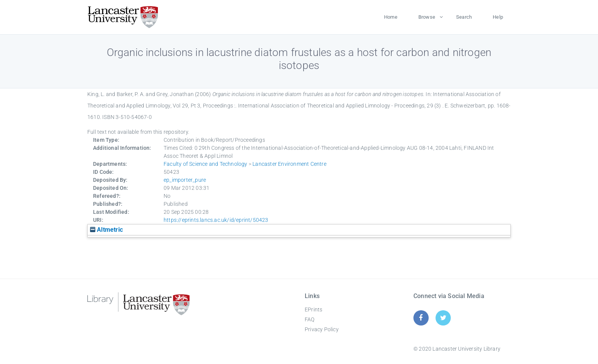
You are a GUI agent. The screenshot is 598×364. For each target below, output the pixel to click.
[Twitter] (443, 318)
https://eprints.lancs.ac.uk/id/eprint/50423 (216, 220)
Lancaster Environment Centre (289, 164)
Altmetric (106, 230)
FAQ (310, 319)
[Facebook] (421, 318)
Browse (427, 17)
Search (464, 17)
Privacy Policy (322, 329)
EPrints (313, 309)
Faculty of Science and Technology (206, 164)
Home (391, 17)
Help (498, 17)
